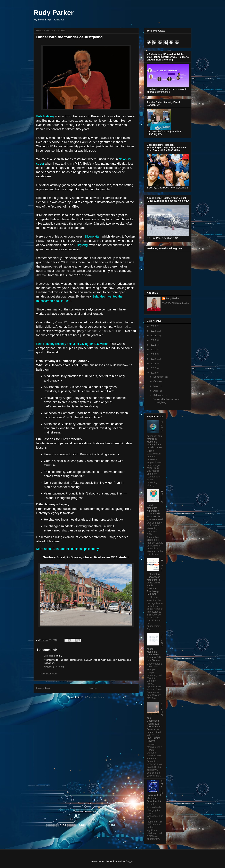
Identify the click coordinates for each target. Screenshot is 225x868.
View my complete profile (176, 303)
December (159, 377)
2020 (154, 354)
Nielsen (118, 322)
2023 (154, 340)
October (158, 381)
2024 (154, 336)
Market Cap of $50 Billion (104, 331)
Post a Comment (49, 674)
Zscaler (73, 327)
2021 (154, 349)
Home (93, 688)
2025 (154, 331)
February (158, 395)
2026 (154, 326)
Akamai (41, 275)
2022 (154, 345)
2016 (154, 373)
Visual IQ (61, 322)
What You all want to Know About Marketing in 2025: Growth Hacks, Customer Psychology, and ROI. (155, 577)
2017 (154, 368)
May (156, 386)
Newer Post (43, 688)
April (156, 391)
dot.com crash (65, 271)
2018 (154, 363)
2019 (154, 359)
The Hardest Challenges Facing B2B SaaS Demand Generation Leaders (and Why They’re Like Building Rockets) (155, 722)
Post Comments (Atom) (93, 697)
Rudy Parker (54, 13)
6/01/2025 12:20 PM (54, 667)
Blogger (129, 861)
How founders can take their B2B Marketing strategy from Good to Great (155, 435)
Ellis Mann (49, 656)
